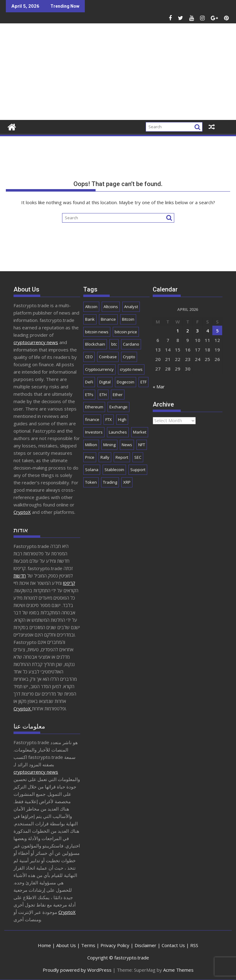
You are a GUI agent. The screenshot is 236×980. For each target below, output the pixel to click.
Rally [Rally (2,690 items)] (105, 457)
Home (44, 945)
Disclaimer (146, 945)
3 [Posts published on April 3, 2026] (197, 331)
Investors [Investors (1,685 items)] (94, 432)
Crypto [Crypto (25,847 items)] (129, 357)
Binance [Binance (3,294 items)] (108, 319)
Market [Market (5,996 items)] (140, 432)
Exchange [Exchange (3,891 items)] (118, 407)
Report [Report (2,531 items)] (122, 457)
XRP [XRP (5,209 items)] (127, 482)
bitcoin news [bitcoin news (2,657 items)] (97, 332)
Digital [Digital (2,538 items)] (105, 382)
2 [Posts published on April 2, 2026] (188, 331)
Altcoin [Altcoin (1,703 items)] (91, 307)
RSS (194, 945)
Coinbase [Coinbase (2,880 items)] (108, 357)
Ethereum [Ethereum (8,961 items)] (94, 407)
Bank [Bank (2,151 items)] (90, 319)
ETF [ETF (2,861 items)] (144, 382)
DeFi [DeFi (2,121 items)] (89, 382)
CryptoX (22, 512)
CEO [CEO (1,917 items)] (89, 357)
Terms (88, 945)
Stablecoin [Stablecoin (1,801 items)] (114, 470)
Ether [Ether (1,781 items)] (118, 395)
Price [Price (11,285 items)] (90, 457)
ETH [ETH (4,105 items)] (103, 395)
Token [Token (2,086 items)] (91, 482)
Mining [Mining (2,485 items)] (109, 445)
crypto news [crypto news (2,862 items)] (131, 369)
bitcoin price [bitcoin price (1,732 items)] (126, 332)
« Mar (159, 387)
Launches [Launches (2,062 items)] (118, 432)
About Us (66, 945)
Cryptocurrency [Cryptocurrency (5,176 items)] (99, 369)
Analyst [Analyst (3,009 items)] (131, 307)
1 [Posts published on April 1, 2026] (178, 331)
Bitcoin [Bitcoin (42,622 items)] (128, 319)
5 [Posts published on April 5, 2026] (217, 331)
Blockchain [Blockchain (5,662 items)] (95, 344)
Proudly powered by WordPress (77, 970)
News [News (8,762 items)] (127, 445)
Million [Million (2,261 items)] (91, 445)
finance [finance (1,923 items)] (92, 419)
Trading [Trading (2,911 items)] (110, 482)
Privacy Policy (115, 945)
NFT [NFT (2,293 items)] (142, 445)
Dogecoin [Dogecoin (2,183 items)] (126, 382)
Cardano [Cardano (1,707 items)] (131, 344)
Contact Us (173, 945)
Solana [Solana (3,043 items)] (92, 470)
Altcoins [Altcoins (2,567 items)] (111, 307)
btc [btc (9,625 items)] (114, 344)
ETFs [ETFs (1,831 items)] (89, 395)
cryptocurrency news (36, 342)
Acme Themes (178, 970)
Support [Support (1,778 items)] (138, 470)
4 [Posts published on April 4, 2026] (208, 331)
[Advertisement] (154, 74)
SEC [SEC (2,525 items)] (138, 457)
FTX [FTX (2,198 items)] (109, 419)
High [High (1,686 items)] (122, 419)
